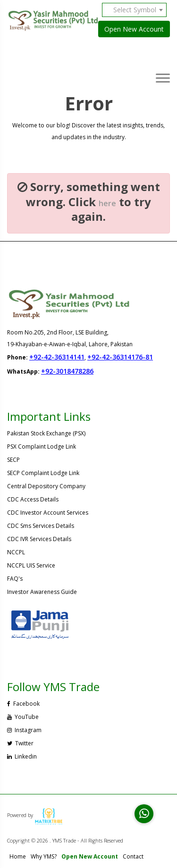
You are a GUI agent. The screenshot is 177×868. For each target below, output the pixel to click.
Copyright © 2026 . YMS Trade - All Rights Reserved (65, 840)
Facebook (23, 704)
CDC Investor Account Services (48, 513)
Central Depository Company (46, 486)
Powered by (35, 815)
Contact (133, 856)
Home (18, 856)
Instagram (24, 730)
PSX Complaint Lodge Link (42, 447)
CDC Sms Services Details (41, 526)
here (107, 203)
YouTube (23, 717)
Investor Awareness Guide (42, 592)
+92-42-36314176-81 (120, 357)
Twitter (20, 743)
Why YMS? (44, 856)
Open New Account (134, 29)
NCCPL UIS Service (31, 565)
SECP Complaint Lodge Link (43, 473)
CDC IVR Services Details (39, 539)
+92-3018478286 (67, 371)
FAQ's (15, 579)
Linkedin (22, 756)
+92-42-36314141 (57, 357)
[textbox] (138, 10)
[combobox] (138, 10)
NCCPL (16, 552)
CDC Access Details (33, 499)
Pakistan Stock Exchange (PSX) (46, 433)
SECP (13, 460)
